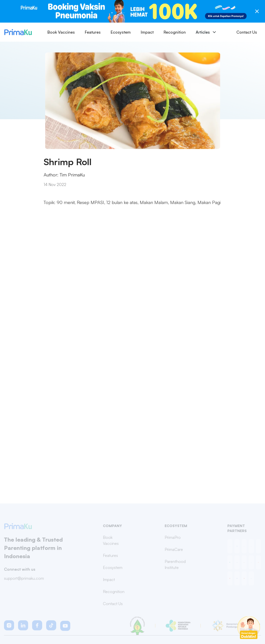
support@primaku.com (24, 581)
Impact (147, 32)
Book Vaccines (61, 32)
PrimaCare (174, 552)
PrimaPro (173, 540)
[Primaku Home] (18, 32)
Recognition (175, 32)
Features (93, 32)
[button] (9, 628)
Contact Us (247, 32)
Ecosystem (121, 32)
